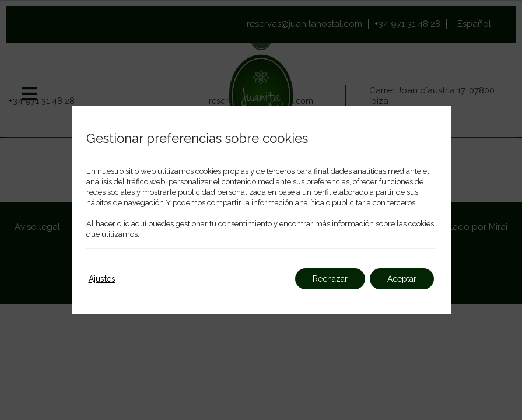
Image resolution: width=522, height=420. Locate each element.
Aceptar (402, 279)
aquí (139, 224)
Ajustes (102, 279)
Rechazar (330, 279)
